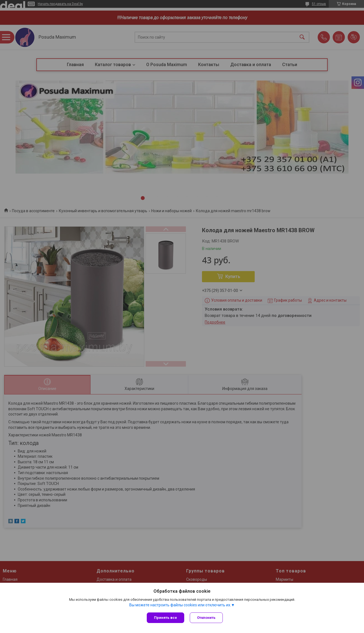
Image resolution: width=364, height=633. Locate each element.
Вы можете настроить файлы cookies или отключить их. (180, 605)
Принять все (165, 618)
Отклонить (206, 618)
